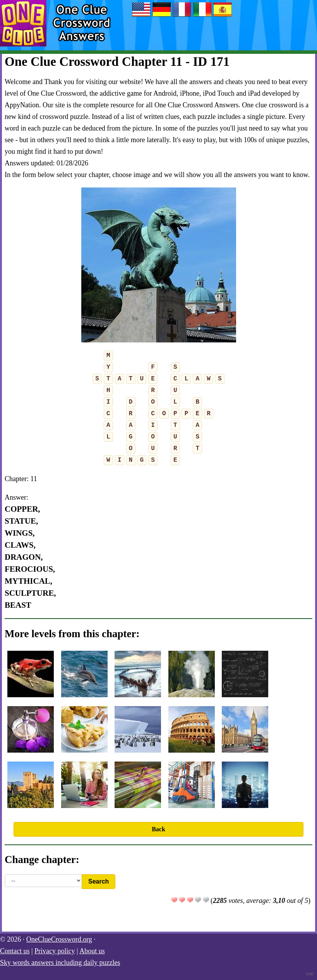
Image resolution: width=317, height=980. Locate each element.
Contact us (15, 951)
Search (99, 881)
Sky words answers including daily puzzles (60, 963)
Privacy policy (55, 951)
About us (92, 951)
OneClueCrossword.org (59, 939)
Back (158, 829)
